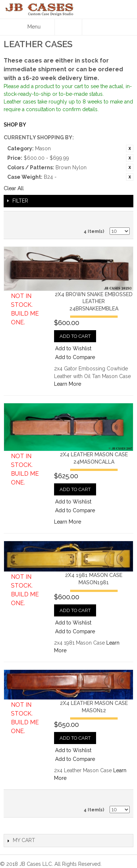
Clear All (14, 188)
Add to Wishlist (73, 348)
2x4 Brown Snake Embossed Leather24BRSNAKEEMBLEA (94, 301)
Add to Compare (75, 357)
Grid (122, 219)
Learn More (68, 384)
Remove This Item (130, 148)
